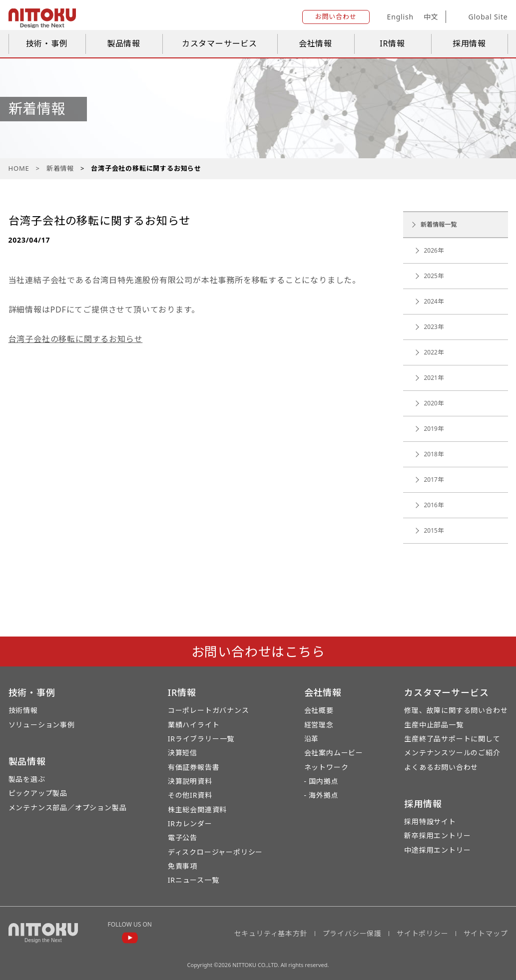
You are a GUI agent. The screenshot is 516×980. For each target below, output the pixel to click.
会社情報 (315, 43)
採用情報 (469, 43)
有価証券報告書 (194, 767)
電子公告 (183, 837)
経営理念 (319, 725)
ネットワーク (326, 767)
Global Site (480, 17)
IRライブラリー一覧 (201, 739)
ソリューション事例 (42, 725)
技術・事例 (47, 43)
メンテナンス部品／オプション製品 (68, 808)
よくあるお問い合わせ (441, 767)
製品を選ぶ (27, 779)
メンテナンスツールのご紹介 (452, 753)
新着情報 (60, 168)
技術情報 (23, 710)
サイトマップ (486, 933)
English (400, 17)
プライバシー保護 (352, 933)
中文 (431, 17)
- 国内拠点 (321, 781)
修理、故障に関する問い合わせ (456, 710)
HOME (19, 168)
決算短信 (183, 753)
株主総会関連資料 (197, 810)
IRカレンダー (190, 823)
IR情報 (392, 43)
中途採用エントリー (437, 850)
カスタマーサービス (220, 43)
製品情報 (124, 43)
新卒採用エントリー (437, 835)
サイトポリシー (423, 933)
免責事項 (183, 866)
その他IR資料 (190, 795)
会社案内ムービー (334, 753)
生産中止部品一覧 (434, 725)
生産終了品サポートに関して (452, 739)
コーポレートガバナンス (209, 710)
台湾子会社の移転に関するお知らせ (76, 339)
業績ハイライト (194, 725)
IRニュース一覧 (194, 880)
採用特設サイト (430, 821)
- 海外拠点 (321, 795)
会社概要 (319, 710)
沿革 (312, 739)
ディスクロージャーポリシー (215, 852)
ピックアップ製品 (38, 793)
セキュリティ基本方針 (271, 933)
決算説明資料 (190, 781)
